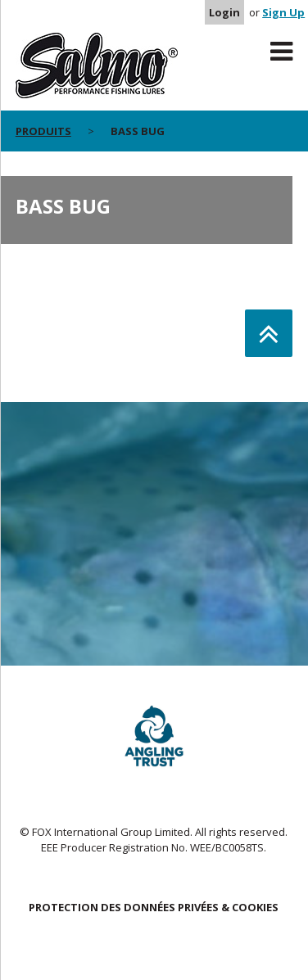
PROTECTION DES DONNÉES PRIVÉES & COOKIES (154, 907)
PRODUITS (43, 131)
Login (224, 12)
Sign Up (283, 12)
